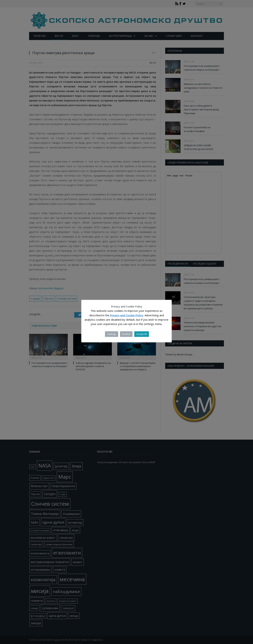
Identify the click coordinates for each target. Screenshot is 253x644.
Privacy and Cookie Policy (127, 315)
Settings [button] (112, 334)
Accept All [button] (142, 334)
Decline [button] (126, 334)
